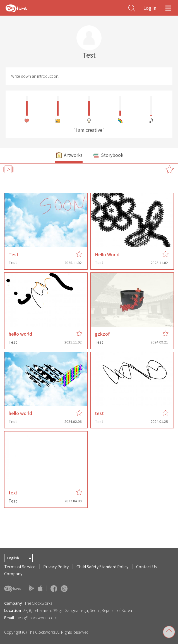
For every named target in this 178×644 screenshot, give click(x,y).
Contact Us (146, 567)
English (13, 558)
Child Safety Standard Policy (102, 567)
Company (13, 574)
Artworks (69, 156)
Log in (150, 8)
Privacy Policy (56, 567)
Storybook (108, 156)
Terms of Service (20, 567)
